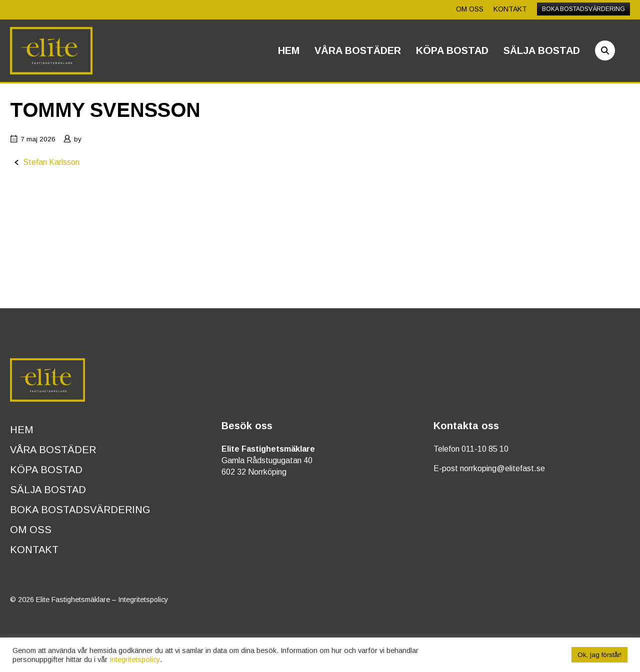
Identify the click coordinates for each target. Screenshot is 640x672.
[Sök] (605, 50)
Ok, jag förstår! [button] (599, 655)
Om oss (470, 9)
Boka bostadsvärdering (583, 9)
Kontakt (510, 9)
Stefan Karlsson (51, 162)
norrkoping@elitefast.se (502, 468)
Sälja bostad (542, 50)
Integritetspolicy (143, 600)
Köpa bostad (452, 50)
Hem (289, 50)
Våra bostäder (358, 50)
